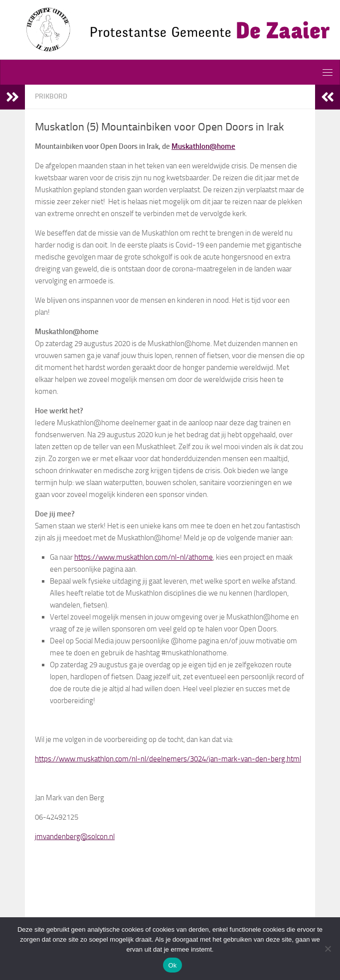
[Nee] (328, 949)
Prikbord (51, 96)
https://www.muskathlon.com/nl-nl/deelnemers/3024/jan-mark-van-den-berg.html (168, 759)
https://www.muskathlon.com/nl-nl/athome (144, 557)
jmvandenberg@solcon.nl (75, 837)
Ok (172, 965)
